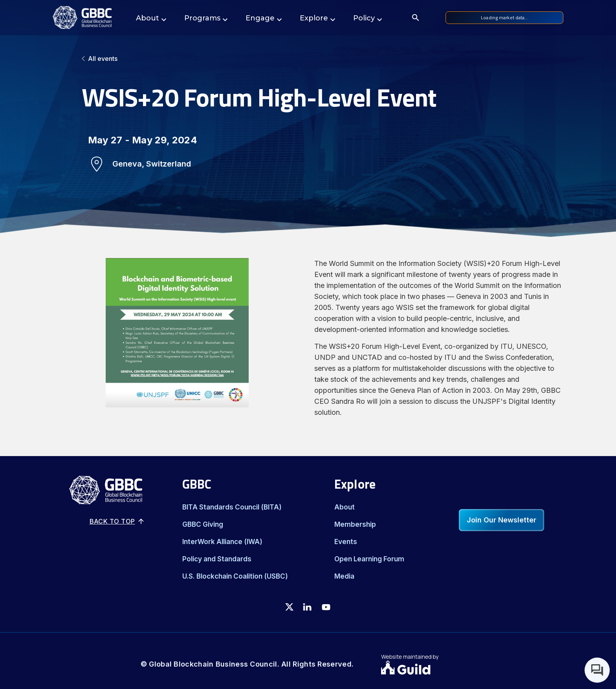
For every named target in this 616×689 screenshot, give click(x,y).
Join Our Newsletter (501, 520)
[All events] (308, 59)
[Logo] (82, 17)
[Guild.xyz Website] (428, 669)
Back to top (117, 521)
